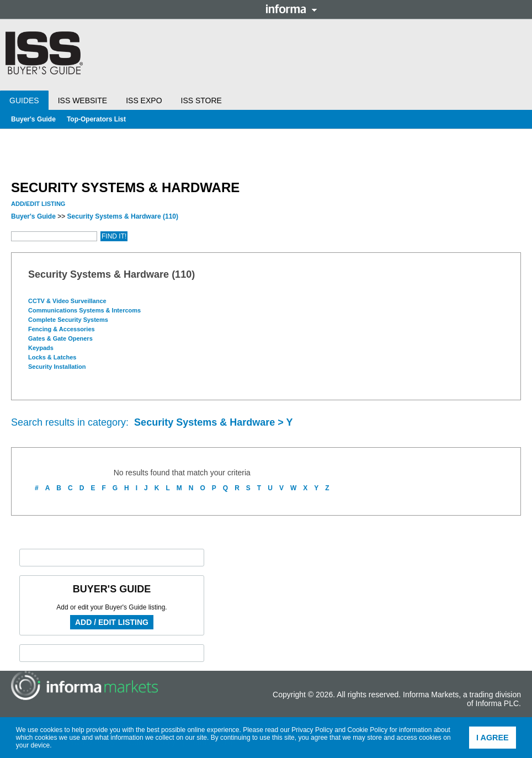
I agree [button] (493, 738)
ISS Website (83, 100)
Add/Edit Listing (38, 204)
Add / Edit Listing (112, 622)
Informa (291, 9)
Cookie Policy (368, 730)
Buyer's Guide (33, 119)
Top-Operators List (96, 119)
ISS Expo (144, 100)
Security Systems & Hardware (123, 216)
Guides (24, 100)
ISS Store (201, 100)
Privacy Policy (312, 730)
